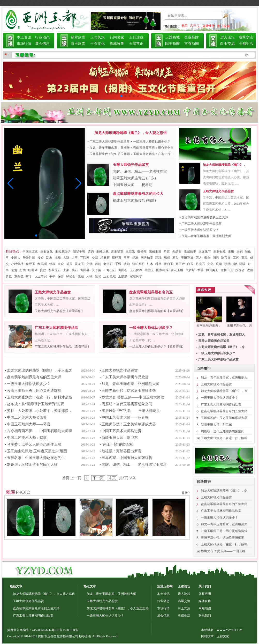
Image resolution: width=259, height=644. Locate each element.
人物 (89, 276)
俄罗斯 (190, 270)
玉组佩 (130, 251)
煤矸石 (117, 258)
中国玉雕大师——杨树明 (133, 185)
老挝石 (108, 264)
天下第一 (98, 270)
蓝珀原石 (138, 264)
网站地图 (205, 608)
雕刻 (98, 264)
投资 (41, 258)
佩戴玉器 (155, 251)
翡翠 (185, 26)
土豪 (66, 270)
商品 (245, 258)
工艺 (236, 258)
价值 (167, 251)
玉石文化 (97, 44)
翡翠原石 (55, 270)
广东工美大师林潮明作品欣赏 (110, 142)
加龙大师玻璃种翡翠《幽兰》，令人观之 (40, 370)
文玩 (89, 264)
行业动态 (42, 37)
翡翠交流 (246, 37)
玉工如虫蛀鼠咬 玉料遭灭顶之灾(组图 (37, 451)
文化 (210, 264)
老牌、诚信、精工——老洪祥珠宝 (140, 171)
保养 (61, 276)
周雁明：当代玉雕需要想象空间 (127, 404)
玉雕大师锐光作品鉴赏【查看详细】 (59, 311)
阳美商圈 (172, 44)
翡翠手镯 (79, 251)
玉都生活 (246, 44)
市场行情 (24, 44)
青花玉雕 (177, 270)
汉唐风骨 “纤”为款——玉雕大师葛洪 (131, 411)
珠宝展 (226, 258)
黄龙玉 (79, 264)
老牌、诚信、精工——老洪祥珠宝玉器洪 (134, 465)
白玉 (190, 264)
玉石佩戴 (110, 276)
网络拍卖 (147, 258)
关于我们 (205, 586)
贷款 (43, 270)
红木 (150, 264)
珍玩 (227, 264)
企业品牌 (192, 37)
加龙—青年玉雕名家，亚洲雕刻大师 (206, 236)
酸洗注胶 (29, 258)
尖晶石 (177, 251)
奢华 (207, 258)
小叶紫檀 (17, 264)
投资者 (240, 270)
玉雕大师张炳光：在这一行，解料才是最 (40, 397)
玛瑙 (158, 258)
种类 (158, 264)
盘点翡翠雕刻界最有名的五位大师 (205, 217)
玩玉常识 (41, 276)
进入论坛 (227, 37)
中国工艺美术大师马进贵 (121, 431)
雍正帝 (180, 264)
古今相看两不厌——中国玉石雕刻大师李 (40, 431)
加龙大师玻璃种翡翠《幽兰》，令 (224, 391)
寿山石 (111, 270)
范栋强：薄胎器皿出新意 (121, 451)
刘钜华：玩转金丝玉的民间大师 (32, 465)
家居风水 (136, 276)
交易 (95, 258)
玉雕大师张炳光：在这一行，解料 (224, 438)
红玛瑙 (42, 264)
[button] (10, 183)
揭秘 (58, 258)
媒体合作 (205, 601)
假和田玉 (227, 270)
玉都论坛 (184, 586)
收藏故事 (117, 44)
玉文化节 (205, 251)
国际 (216, 258)
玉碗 (240, 251)
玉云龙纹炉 (63, 251)
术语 (200, 270)
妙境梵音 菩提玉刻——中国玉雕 (223, 551)
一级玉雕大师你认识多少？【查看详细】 (157, 346)
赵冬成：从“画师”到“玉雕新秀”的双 (36, 404)
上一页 (76, 478)
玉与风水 (97, 37)
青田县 (85, 270)
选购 (91, 251)
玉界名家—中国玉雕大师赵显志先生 (36, 458)
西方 (199, 258)
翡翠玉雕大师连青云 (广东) (134, 178)
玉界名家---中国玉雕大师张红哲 (127, 458)
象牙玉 (31, 264)
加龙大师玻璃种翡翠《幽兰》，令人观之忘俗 (131, 133)
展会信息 (42, 44)
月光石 (200, 264)
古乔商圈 (192, 44)
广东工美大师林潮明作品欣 (56, 328)
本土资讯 (24, 37)
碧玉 (69, 264)
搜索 (232, 17)
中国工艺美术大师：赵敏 (27, 438)
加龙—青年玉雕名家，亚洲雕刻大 (224, 377)
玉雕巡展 (187, 258)
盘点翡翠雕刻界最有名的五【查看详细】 (157, 311)
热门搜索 (223, 26)
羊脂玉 (149, 270)
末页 (112, 478)
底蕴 (219, 264)
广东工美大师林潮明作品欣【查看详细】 (63, 346)
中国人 (16, 258)
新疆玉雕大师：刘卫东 (120, 438)
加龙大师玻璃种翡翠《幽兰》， (224, 165)
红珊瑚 (33, 270)
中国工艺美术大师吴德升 (27, 417)
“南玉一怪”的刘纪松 (118, 444)
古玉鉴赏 (117, 251)
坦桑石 (105, 258)
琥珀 (127, 264)
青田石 (123, 270)
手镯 (118, 264)
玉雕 (231, 251)
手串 (52, 276)
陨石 (75, 270)
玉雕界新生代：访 (239, 325)
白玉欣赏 (78, 44)
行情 (23, 270)
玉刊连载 (136, 37)
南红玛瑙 (239, 264)
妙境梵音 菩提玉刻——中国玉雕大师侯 (133, 397)
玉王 (127, 258)
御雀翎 (142, 251)
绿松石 (71, 276)
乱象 (49, 258)
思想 (167, 258)
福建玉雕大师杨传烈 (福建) (134, 200)
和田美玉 (212, 270)
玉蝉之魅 (102, 251)
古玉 (75, 258)
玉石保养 (136, 270)
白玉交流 (227, 44)
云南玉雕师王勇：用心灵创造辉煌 (34, 391)
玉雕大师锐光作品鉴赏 (218, 191)
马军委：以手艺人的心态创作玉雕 (34, 444)
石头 (176, 258)
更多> (186, 492)
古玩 (66, 258)
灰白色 (19, 276)
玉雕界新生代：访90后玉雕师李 (223, 538)
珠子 (29, 276)
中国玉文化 (30, 251)
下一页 (98, 478)
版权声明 (205, 594)
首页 (66, 478)
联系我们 (205, 616)
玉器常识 (136, 44)
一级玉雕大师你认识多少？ (152, 142)
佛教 (52, 264)
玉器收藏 (219, 251)
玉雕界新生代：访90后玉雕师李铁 (129, 391)
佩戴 (81, 276)
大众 (61, 264)
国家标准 (162, 270)
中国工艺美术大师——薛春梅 (125, 417)
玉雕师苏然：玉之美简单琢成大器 (129, 424)
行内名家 (117, 37)
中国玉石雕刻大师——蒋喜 (29, 424)
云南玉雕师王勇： (209, 325)
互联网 (85, 258)
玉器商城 (172, 37)
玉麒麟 (123, 276)
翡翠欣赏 (78, 37)
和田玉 (195, 26)
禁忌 (98, 276)
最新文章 (16, 586)
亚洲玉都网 (165, 586)
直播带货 (208, 26)
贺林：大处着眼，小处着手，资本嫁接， (40, 411)
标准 (135, 258)
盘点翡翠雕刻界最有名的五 (151, 292)
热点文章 (90, 586)
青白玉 (169, 264)
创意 (14, 270)
